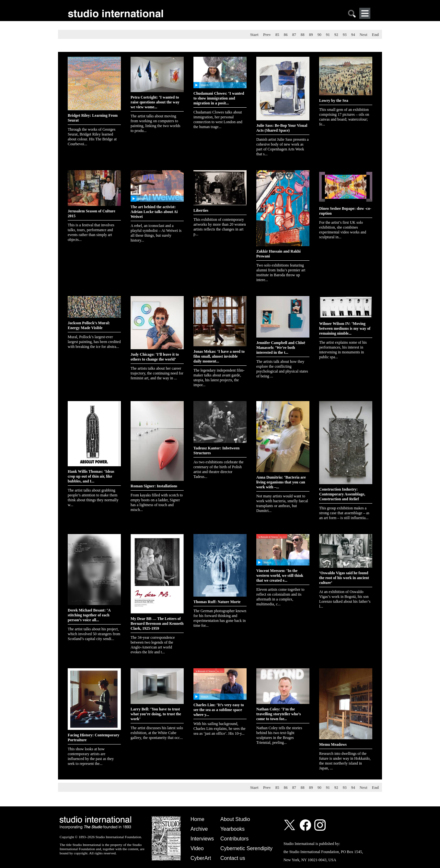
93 (345, 35)
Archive (199, 829)
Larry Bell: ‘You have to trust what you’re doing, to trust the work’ (156, 714)
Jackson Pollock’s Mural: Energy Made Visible (89, 325)
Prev (267, 35)
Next (364, 35)
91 (328, 35)
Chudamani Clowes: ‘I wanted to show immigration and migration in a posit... (219, 98)
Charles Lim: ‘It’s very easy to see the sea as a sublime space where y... (219, 710)
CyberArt (201, 858)
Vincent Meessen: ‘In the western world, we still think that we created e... (280, 576)
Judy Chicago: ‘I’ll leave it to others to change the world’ (155, 357)
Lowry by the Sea (334, 101)
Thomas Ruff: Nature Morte (217, 602)
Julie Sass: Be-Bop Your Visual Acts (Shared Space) (282, 128)
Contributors (234, 839)
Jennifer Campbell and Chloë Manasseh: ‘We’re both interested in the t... (281, 348)
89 (311, 35)
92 (336, 35)
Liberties (201, 210)
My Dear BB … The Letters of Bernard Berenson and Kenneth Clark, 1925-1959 (157, 624)
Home (197, 819)
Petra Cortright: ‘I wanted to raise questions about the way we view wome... (155, 102)
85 (277, 35)
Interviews (202, 839)
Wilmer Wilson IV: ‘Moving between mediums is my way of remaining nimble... (345, 328)
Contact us (233, 858)
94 (353, 35)
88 (303, 35)
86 (286, 35)
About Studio (235, 819)
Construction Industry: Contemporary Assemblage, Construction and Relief (342, 494)
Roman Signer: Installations (154, 486)
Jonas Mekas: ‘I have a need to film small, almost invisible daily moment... (219, 356)
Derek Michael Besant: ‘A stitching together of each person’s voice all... (89, 615)
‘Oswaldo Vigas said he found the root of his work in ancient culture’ (344, 578)
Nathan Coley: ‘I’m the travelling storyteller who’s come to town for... (278, 714)
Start (254, 35)
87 (294, 35)
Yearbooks (232, 829)
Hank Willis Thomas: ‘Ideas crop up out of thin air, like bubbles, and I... (91, 476)
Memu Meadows (333, 744)
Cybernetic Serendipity (246, 848)
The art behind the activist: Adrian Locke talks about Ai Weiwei (154, 212)
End (375, 35)
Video (197, 848)
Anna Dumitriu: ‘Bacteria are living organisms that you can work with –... (281, 482)
